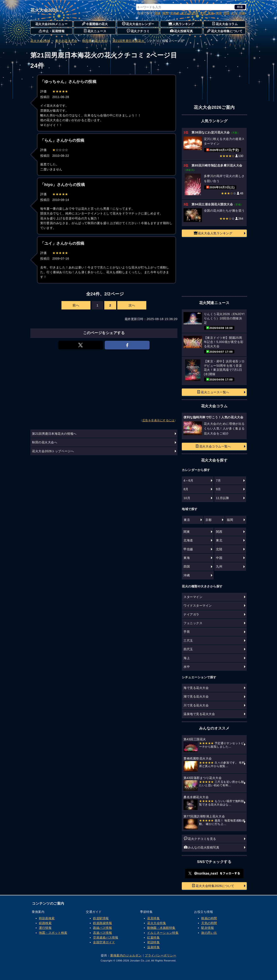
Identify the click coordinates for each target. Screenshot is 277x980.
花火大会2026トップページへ (53, 451)
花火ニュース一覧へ (213, 392)
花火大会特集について (225, 31)
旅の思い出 (209, 933)
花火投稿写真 (181, 31)
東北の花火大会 (66, 41)
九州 (234, 13)
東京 (187, 520)
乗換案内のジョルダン (126, 955)
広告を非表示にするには (159, 420)
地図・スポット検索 (53, 933)
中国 (219, 13)
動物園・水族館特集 (161, 928)
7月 (218, 480)
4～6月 (188, 480)
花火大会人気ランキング (213, 233)
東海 (211, 13)
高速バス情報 (102, 933)
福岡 (230, 520)
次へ (132, 305)
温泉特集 (153, 947)
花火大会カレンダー (138, 24)
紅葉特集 (153, 937)
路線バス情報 (102, 928)
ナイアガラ (191, 614)
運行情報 (45, 928)
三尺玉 (188, 641)
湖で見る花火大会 (196, 696)
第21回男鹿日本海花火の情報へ (54, 434)
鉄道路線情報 (102, 923)
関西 (165, 13)
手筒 (187, 632)
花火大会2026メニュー (52, 24)
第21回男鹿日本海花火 (128, 41)
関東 (158, 13)
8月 (186, 489)
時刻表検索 (47, 918)
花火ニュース (95, 31)
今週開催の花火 (95, 24)
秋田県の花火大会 (95, 41)
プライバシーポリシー (160, 955)
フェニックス (193, 623)
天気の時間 (209, 923)
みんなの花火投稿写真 (202, 847)
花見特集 (153, 918)
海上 (187, 658)
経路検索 (45, 923)
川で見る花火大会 (196, 705)
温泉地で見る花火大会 (199, 714)
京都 (209, 520)
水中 (187, 667)
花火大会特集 (157, 923)
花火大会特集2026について (213, 886)
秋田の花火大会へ (45, 442)
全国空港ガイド (104, 942)
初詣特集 (153, 942)
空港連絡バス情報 (106, 937)
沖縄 (242, 13)
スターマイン (193, 597)
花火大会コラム (225, 24)
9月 (218, 489)
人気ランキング (182, 24)
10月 (187, 498)
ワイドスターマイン (198, 606)
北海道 (175, 13)
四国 (226, 13)
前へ (76, 305)
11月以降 (222, 498)
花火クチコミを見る (200, 839)
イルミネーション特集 (163, 933)
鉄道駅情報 (101, 918)
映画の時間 (209, 918)
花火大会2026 (44, 10)
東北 (184, 13)
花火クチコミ (138, 31)
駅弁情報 (208, 928)
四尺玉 (188, 649)
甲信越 (194, 13)
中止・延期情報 (52, 31)
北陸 (203, 13)
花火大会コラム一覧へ (213, 446)
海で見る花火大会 (196, 688)
